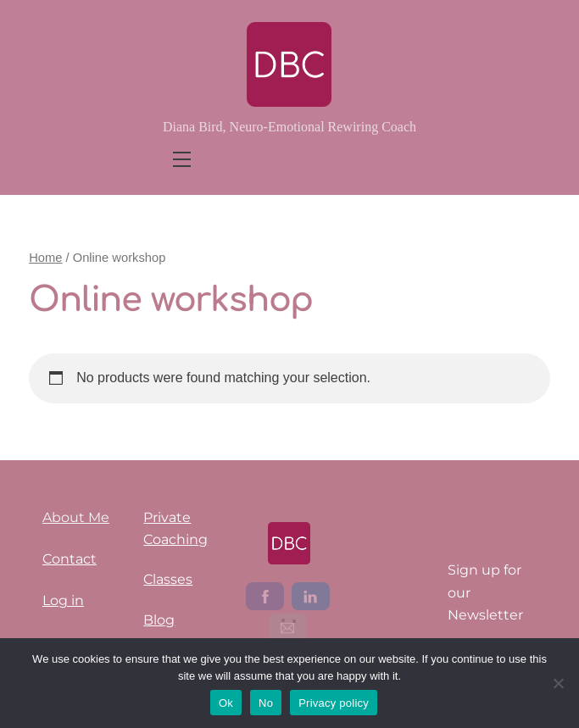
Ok (226, 703)
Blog (159, 620)
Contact (70, 559)
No (266, 703)
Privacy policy (334, 703)
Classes (168, 579)
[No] (558, 683)
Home (45, 258)
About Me (76, 517)
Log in (63, 600)
